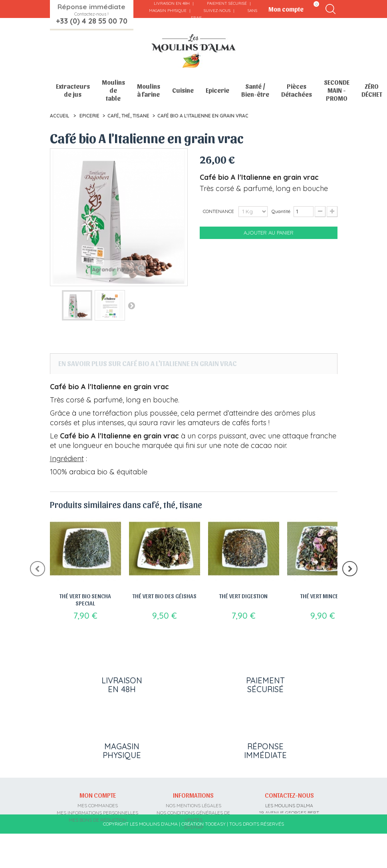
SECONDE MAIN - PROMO (337, 90)
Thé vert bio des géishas (165, 596)
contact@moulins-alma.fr (289, 841)
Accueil (60, 116)
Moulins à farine (149, 90)
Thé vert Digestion (243, 596)
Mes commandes (98, 805)
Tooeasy (215, 858)
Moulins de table (113, 90)
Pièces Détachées (297, 90)
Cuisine (183, 90)
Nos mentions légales (193, 805)
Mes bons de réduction (98, 820)
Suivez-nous (217, 11)
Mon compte (98, 795)
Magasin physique (168, 11)
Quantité (281, 211)
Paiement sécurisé (227, 3)
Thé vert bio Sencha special (85, 599)
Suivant (131, 305)
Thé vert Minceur (323, 596)
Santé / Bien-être (255, 90)
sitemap (193, 827)
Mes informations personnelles (97, 813)
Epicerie (217, 90)
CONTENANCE (219, 211)
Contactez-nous (289, 795)
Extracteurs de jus (73, 90)
